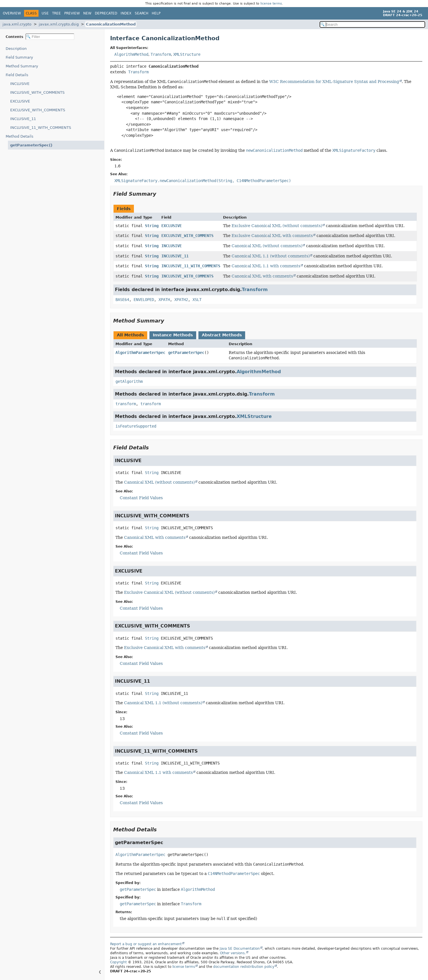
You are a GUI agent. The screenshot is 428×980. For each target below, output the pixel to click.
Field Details (17, 75)
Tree (56, 13)
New (87, 13)
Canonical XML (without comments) (267, 246)
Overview (12, 13)
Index (126, 13)
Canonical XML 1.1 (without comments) (271, 256)
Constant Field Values (141, 498)
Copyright (118, 962)
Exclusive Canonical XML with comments (272, 236)
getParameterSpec (186, 353)
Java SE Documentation (240, 949)
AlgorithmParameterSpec (140, 353)
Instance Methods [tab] (173, 335)
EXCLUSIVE (20, 101)
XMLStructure (187, 54)
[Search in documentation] (372, 24)
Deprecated (106, 13)
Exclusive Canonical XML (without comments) (277, 226)
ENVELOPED (144, 300)
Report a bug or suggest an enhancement (146, 944)
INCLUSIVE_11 (23, 119)
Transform (161, 54)
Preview (72, 13)
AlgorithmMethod (131, 54)
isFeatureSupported (136, 426)
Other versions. (233, 953)
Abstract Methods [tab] (222, 335)
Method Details (20, 136)
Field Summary (19, 57)
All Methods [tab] (130, 335)
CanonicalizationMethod (111, 24)
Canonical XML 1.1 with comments (266, 266)
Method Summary (22, 66)
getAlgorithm (129, 381)
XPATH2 (181, 300)
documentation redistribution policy (244, 967)
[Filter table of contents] (50, 37)
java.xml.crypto (17, 24)
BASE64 (122, 300)
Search (142, 13)
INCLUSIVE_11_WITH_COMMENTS (41, 128)
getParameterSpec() (28, 145)
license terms (271, 4)
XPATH (164, 300)
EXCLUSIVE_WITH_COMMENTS (38, 110)
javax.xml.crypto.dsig (59, 24)
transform (126, 404)
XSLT (197, 300)
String (152, 226)
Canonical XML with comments (262, 276)
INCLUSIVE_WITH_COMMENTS (37, 92)
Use (45, 13)
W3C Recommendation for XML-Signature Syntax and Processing (334, 82)
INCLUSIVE (20, 84)
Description (17, 49)
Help (156, 13)
